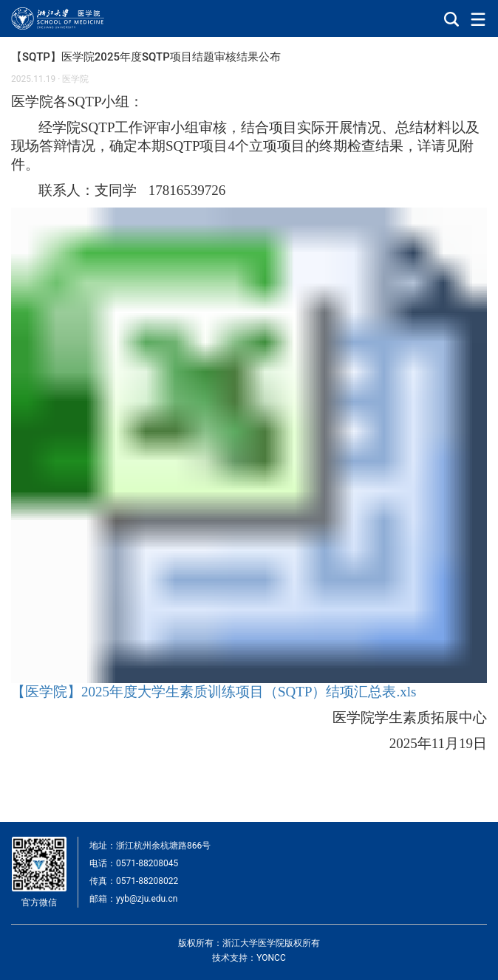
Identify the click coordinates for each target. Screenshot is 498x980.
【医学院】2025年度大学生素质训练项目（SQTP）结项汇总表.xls (214, 692)
